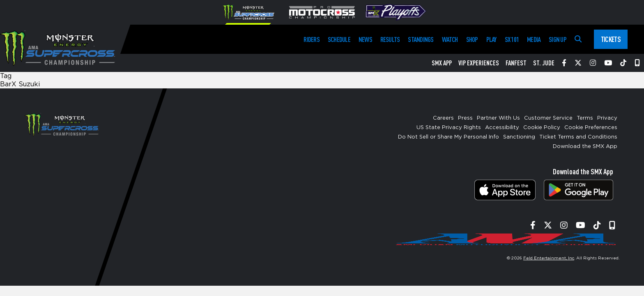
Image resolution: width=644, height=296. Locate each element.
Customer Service (548, 118)
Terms (585, 118)
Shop (472, 39)
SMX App (442, 63)
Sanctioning (519, 137)
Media (534, 39)
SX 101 (512, 39)
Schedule (339, 39)
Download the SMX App (585, 147)
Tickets (611, 39)
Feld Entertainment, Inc (549, 258)
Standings (421, 39)
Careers (443, 118)
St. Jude (544, 63)
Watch (450, 39)
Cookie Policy (542, 128)
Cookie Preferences (591, 128)
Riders (311, 39)
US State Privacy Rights (449, 128)
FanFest (516, 63)
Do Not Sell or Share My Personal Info (448, 137)
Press (465, 118)
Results (390, 39)
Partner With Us (498, 118)
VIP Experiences (479, 63)
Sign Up (558, 39)
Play (491, 39)
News (365, 39)
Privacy (607, 118)
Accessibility (502, 128)
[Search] (578, 39)
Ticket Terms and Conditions (578, 137)
